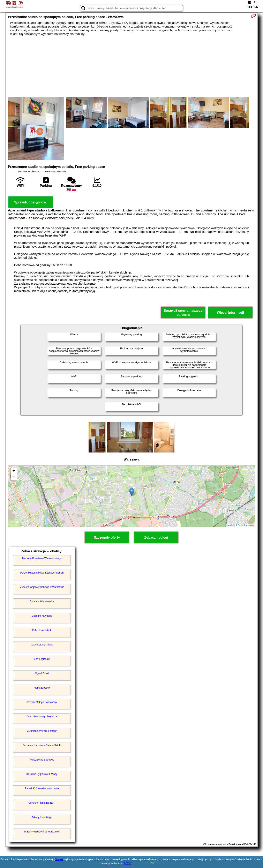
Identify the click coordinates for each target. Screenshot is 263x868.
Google (59, 859)
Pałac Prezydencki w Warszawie (42, 832)
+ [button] (14, 471)
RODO (127, 863)
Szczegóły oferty (107, 537)
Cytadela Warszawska (42, 601)
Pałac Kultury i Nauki (42, 645)
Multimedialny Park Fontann (42, 731)
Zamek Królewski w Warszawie (42, 788)
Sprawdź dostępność (31, 202)
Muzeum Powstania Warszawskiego (42, 558)
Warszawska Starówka (42, 760)
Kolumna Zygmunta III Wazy (42, 774)
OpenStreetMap (246, 525)
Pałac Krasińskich (42, 630)
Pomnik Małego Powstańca (42, 702)
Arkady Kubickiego (42, 817)
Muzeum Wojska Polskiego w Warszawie (42, 587)
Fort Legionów (42, 659)
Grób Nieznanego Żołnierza (42, 717)
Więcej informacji (230, 313)
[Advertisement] (131, 67)
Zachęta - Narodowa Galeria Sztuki (42, 745)
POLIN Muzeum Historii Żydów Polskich (42, 573)
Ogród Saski (42, 673)
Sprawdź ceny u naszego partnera (183, 313)
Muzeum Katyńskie (42, 616)
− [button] (14, 477)
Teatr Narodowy (42, 688)
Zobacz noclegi (156, 537)
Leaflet (230, 525)
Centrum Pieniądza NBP (42, 803)
